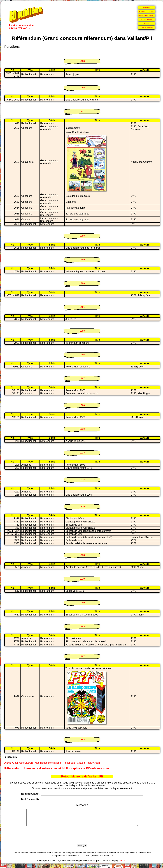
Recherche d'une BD (147, 15)
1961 (82, 307)
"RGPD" (123, 864)
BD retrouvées (146, 19)
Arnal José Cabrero (23, 763)
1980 (82, 603)
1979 (82, 579)
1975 (82, 506)
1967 (82, 378)
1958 (82, 236)
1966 (82, 354)
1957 (82, 111)
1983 (82, 626)
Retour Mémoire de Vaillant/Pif (82, 776)
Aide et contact (146, 28)
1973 (82, 453)
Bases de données (146, 11)
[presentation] (82, 839)
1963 (82, 331)
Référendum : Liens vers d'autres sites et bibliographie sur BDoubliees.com (57, 768)
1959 (82, 259)
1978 (82, 555)
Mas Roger (41, 763)
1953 (82, 61)
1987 (82, 656)
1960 (82, 283)
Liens (147, 24)
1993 (82, 739)
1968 (82, 405)
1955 (82, 88)
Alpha (8, 763)
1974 (82, 480)
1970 (82, 429)
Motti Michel (55, 763)
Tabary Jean (93, 763)
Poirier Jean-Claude (74, 763)
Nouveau (146, 7)
